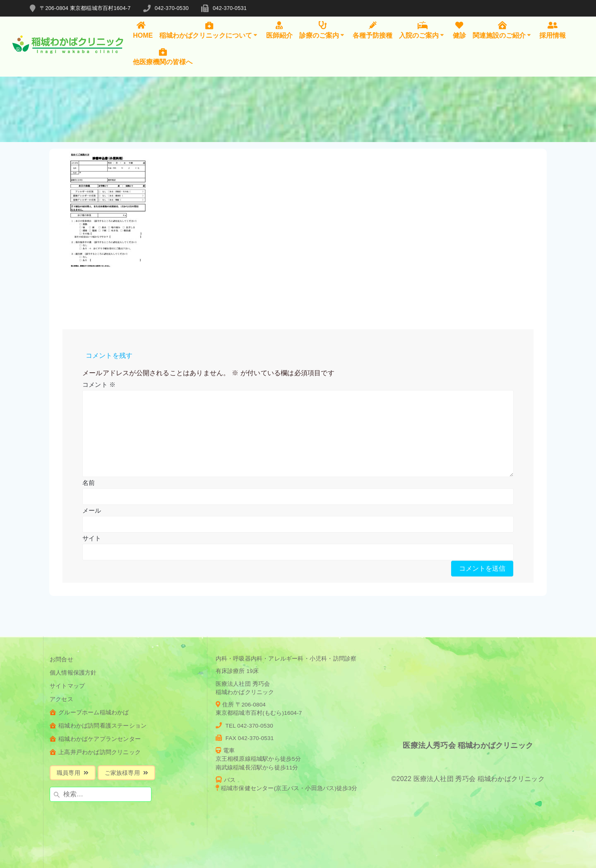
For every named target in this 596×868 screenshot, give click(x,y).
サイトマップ (67, 686)
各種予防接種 (372, 30)
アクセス (61, 699)
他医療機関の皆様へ (163, 57)
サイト (92, 538)
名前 (89, 483)
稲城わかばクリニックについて (209, 30)
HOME (143, 30)
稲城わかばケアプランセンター (95, 739)
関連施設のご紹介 (503, 30)
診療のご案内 (323, 30)
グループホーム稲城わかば (89, 712)
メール (92, 510)
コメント (99, 385)
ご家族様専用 (126, 773)
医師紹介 (279, 30)
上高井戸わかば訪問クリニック (95, 752)
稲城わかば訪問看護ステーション (98, 726)
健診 (459, 30)
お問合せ (61, 659)
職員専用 (73, 773)
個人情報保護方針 (73, 673)
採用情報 (553, 30)
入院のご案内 (422, 30)
